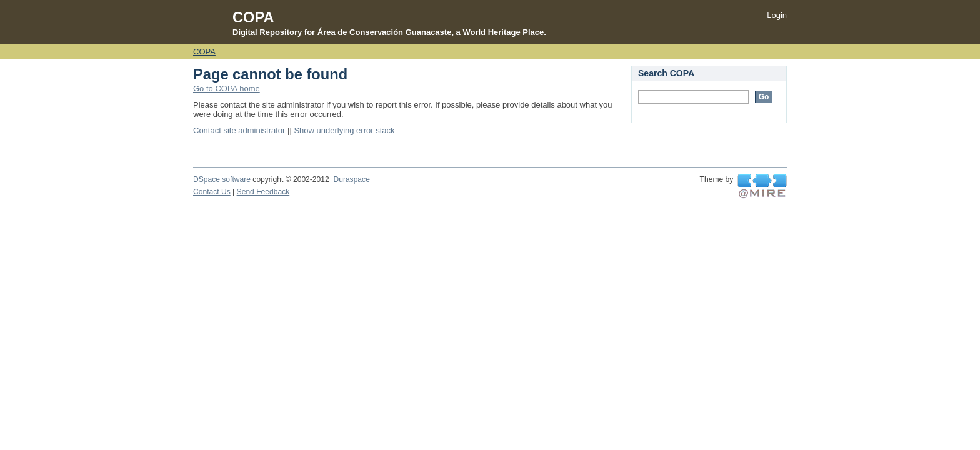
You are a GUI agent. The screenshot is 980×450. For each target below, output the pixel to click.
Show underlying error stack (344, 130)
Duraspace (351, 179)
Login (777, 15)
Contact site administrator (239, 130)
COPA (204, 52)
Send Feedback (263, 192)
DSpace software (222, 179)
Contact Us (212, 192)
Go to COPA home (227, 88)
